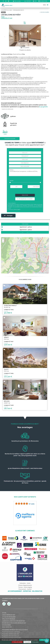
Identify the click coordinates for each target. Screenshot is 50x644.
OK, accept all (44, 640)
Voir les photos (25, 48)
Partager (8, 216)
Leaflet (36, 277)
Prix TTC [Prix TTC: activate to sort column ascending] (24, 225)
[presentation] (25, 192)
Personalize (27, 642)
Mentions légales (17, 209)
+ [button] (3, 244)
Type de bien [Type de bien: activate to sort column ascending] (7, 226)
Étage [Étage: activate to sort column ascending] (31, 226)
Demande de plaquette (10, 139)
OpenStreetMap (41, 277)
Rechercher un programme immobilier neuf (14, 627)
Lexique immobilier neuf (9, 619)
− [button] (3, 246)
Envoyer (25, 195)
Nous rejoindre (6, 629)
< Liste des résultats (44, 12)
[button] (5, 36)
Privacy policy (35, 642)
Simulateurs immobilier (9, 623)
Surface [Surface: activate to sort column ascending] (17, 226)
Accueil (4, 617)
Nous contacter (7, 631)
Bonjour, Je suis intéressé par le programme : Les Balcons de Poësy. (25, 172)
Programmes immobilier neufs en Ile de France (15, 634)
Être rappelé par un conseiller (25, 199)
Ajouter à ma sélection (25, 50)
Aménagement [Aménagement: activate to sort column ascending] (39, 226)
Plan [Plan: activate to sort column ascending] (46, 226)
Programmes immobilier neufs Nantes (11, 636)
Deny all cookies (17, 642)
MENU (46, 5)
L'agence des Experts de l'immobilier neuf (14, 625)
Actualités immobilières (9, 621)
